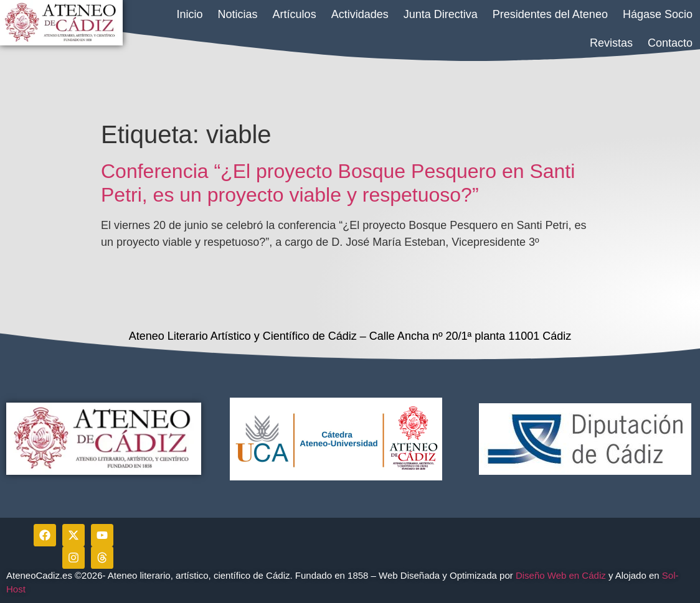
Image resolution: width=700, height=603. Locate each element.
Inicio (190, 14)
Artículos (295, 14)
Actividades (360, 14)
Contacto (670, 43)
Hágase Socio (658, 14)
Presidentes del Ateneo (550, 14)
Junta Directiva (441, 14)
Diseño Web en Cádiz (561, 575)
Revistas (611, 43)
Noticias (238, 14)
